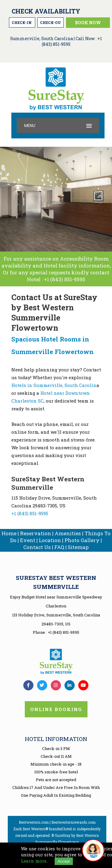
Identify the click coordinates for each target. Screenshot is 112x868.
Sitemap (78, 547)
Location (50, 540)
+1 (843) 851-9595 (65, 279)
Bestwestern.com (34, 822)
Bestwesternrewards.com (73, 822)
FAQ (59, 547)
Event (28, 540)
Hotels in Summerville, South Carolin (54, 385)
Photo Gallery (82, 540)
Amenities (68, 533)
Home (9, 533)
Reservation (36, 533)
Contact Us (37, 547)
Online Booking (56, 709)
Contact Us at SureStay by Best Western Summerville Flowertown (54, 312)
